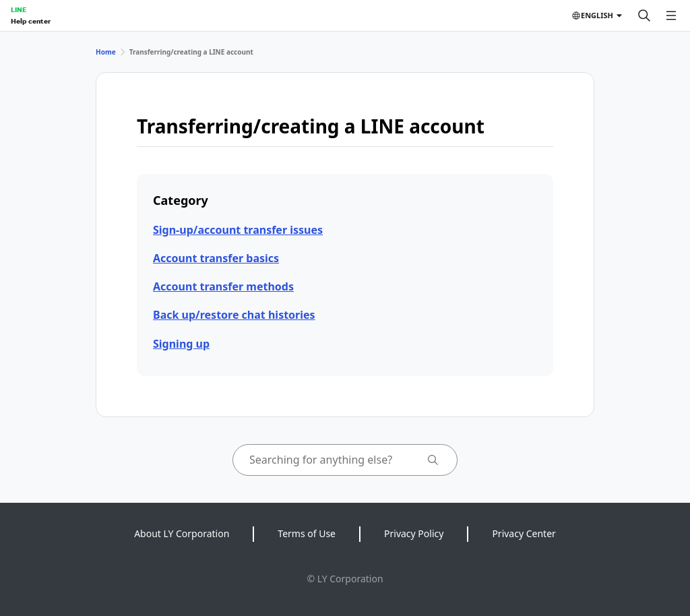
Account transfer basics (216, 258)
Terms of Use (307, 533)
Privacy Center (524, 533)
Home (106, 52)
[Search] (644, 16)
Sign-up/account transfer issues (238, 230)
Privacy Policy (414, 533)
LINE (19, 9)
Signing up (181, 344)
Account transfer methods (223, 286)
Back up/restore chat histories (234, 315)
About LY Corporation (182, 533)
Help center (31, 21)
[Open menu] (671, 16)
